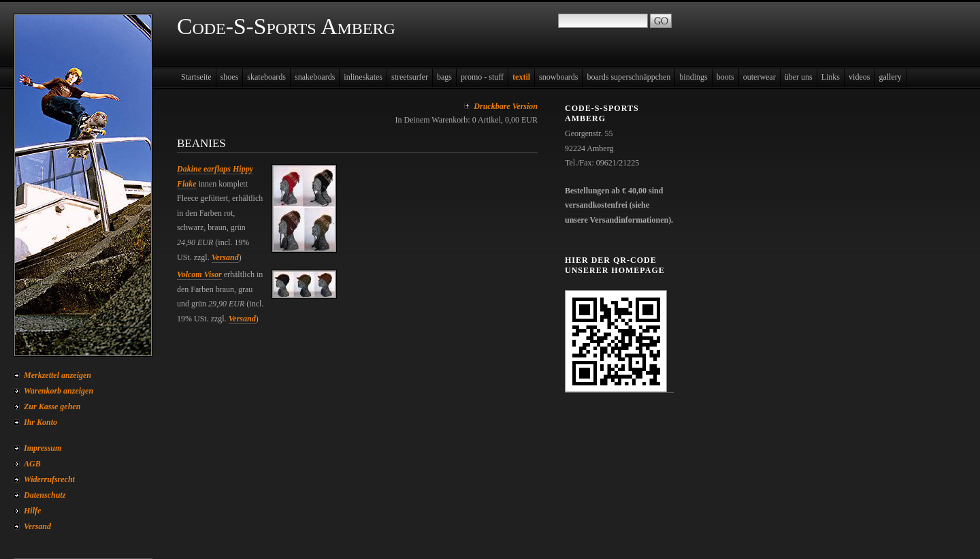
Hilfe (32, 511)
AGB (32, 464)
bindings (693, 77)
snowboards (558, 77)
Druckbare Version (506, 106)
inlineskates (363, 77)
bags (444, 77)
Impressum (43, 448)
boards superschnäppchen (628, 77)
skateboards (266, 77)
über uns (799, 77)
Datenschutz (45, 495)
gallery (890, 77)
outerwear (759, 77)
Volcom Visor (199, 274)
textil (521, 77)
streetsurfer (410, 77)
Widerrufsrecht (49, 479)
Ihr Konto (40, 422)
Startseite (196, 77)
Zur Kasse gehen (52, 406)
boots (725, 77)
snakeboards (315, 77)
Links (831, 77)
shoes (230, 77)
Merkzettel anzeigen (58, 375)
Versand (37, 526)
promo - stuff (482, 77)
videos (859, 77)
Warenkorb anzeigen (59, 391)
